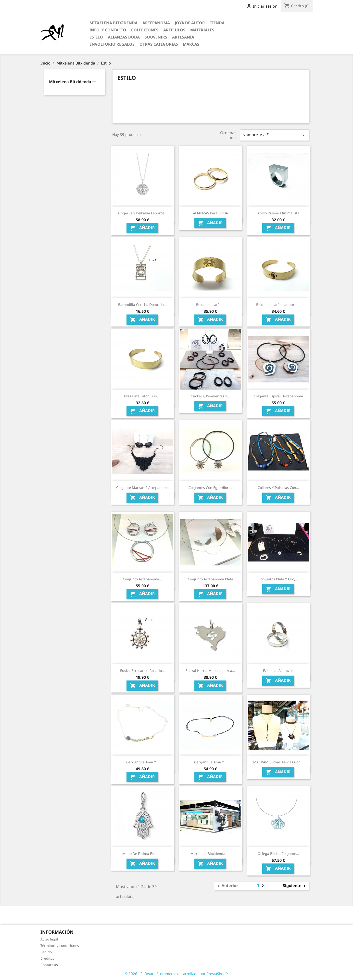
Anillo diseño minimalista (278, 213)
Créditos (47, 958)
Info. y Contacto (108, 30)
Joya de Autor (190, 23)
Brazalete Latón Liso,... (142, 396)
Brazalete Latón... (210, 305)
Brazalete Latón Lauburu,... (278, 305)
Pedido (46, 952)
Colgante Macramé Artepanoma (142, 488)
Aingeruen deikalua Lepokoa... (142, 213)
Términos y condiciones (60, 946)
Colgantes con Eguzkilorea (210, 488)
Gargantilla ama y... (142, 762)
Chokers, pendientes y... (210, 396)
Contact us (49, 965)
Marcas (191, 44)
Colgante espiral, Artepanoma (278, 396)
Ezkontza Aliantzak (278, 671)
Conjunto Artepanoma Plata (210, 579)
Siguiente (295, 886)
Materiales (202, 30)
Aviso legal (49, 939)
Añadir (142, 228)
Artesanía (183, 37)
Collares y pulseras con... (278, 488)
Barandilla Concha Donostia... (142, 305)
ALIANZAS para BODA (210, 213)
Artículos (174, 30)
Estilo (96, 37)
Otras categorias (159, 44)
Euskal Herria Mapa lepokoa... (210, 671)
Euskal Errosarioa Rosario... (142, 671)
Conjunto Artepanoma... (142, 579)
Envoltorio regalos (112, 44)
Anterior (227, 886)
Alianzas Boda (124, 37)
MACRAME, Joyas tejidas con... (278, 762)
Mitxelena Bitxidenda (113, 23)
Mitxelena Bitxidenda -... (210, 854)
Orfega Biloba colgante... (278, 854)
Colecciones (145, 30)
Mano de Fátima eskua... (142, 854)
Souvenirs (156, 37)
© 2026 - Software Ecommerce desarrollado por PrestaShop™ (176, 974)
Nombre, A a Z (274, 135)
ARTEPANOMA (156, 23)
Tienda (217, 23)
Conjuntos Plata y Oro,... (278, 579)
